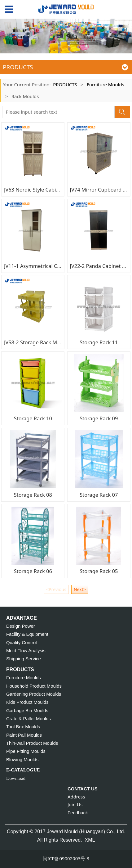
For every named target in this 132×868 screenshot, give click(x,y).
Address (76, 797)
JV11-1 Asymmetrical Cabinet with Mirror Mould (60, 266)
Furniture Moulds (106, 84)
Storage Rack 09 (99, 418)
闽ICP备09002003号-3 (66, 858)
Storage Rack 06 (33, 571)
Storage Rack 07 (99, 495)
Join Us (75, 804)
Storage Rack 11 (99, 342)
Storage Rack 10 (33, 418)
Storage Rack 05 (99, 571)
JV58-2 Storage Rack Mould (36, 342)
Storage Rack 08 (33, 495)
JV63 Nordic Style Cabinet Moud (42, 190)
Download (16, 778)
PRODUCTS (65, 84)
